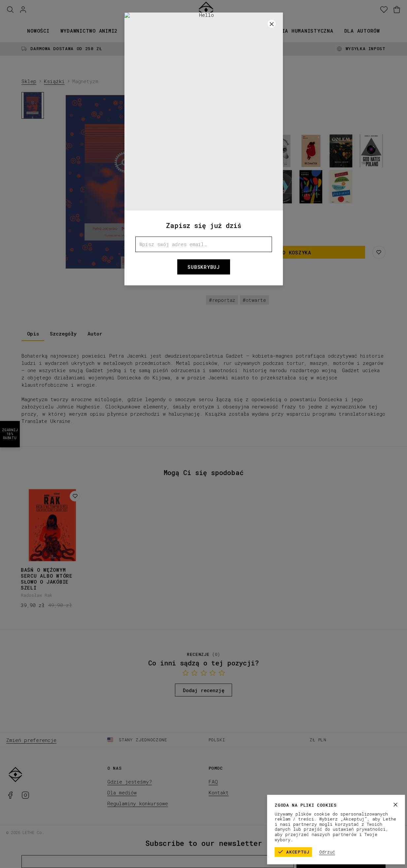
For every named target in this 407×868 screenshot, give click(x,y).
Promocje (249, 31)
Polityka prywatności (375, 832)
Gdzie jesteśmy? (130, 782)
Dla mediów (122, 792)
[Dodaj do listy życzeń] (75, 496)
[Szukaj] (10, 10)
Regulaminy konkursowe (138, 803)
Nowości (38, 31)
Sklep (29, 81)
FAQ (213, 782)
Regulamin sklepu (323, 832)
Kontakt (219, 792)
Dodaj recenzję (204, 690)
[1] (126, 266)
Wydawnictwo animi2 (89, 31)
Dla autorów (362, 31)
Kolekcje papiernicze (193, 31)
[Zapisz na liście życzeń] (379, 252)
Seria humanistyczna (303, 31)
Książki (139, 31)
